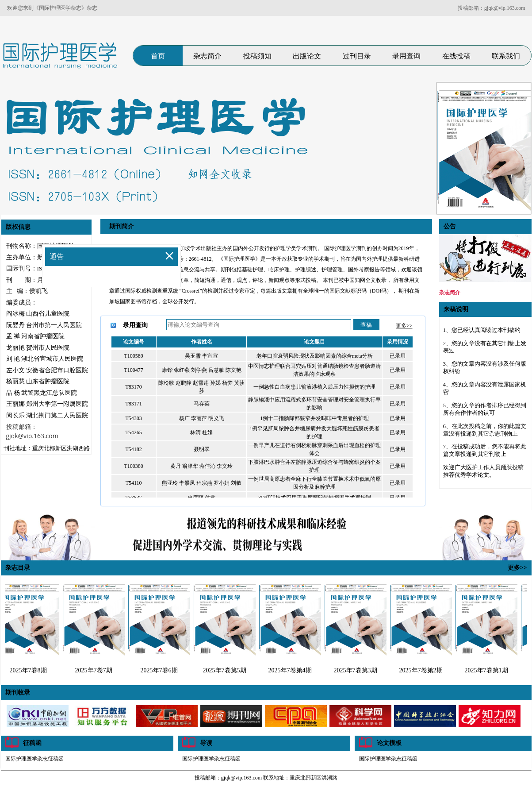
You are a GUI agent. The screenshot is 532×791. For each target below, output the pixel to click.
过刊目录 (357, 56)
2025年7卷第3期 (358, 670)
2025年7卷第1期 (489, 670)
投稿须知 (257, 56)
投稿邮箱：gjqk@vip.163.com (491, 8)
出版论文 (307, 56)
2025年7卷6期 (161, 670)
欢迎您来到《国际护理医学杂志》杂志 (52, 8)
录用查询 (406, 56)
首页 (158, 56)
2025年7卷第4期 (292, 670)
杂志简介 (207, 56)
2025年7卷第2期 (423, 670)
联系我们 (506, 56)
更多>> (404, 326)
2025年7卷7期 (96, 670)
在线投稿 (456, 56)
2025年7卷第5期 (227, 670)
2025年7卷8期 (31, 670)
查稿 (366, 325)
